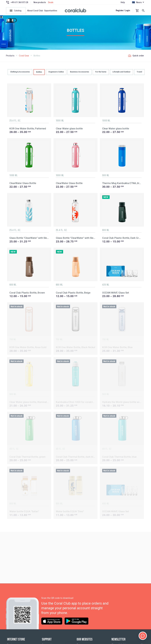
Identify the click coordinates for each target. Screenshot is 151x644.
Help (123, 2)
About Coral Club (35, 11)
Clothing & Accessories (20, 74)
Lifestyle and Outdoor (122, 74)
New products (40, 2)
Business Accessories (80, 74)
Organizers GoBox (56, 74)
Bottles (39, 74)
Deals (51, 2)
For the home (101, 74)
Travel (139, 74)
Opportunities (51, 11)
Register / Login (123, 10)
